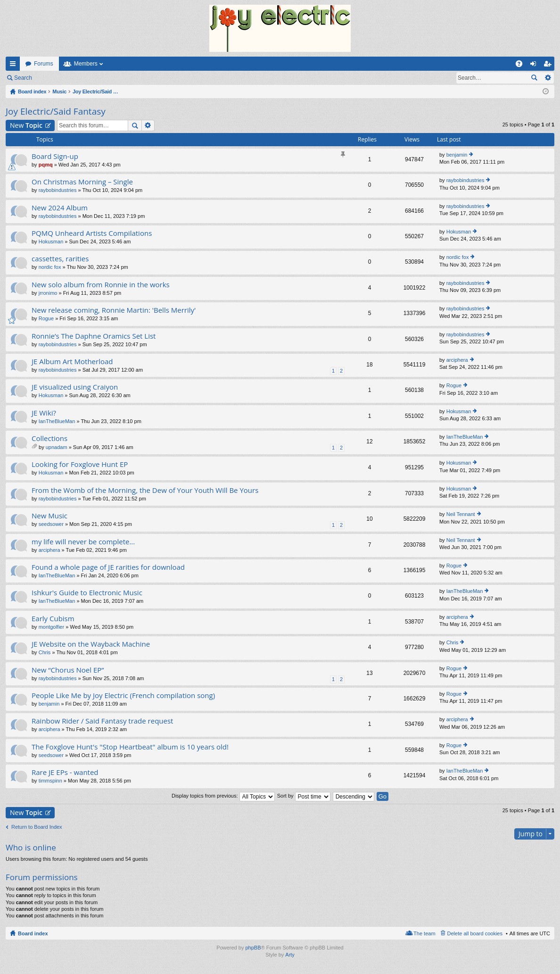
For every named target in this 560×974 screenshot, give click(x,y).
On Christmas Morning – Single (82, 182)
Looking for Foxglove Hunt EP (80, 464)
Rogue (46, 318)
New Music (49, 516)
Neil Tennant (461, 514)
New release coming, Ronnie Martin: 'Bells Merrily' (114, 310)
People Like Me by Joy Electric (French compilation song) (123, 695)
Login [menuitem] (535, 66)
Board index (33, 933)
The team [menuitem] (424, 933)
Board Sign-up (55, 156)
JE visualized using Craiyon (75, 387)
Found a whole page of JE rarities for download (108, 567)
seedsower (51, 524)
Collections (49, 438)
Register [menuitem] (549, 66)
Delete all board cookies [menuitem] (475, 933)
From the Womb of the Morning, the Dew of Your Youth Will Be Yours (145, 490)
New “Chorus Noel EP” (68, 670)
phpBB (253, 948)
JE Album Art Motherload (72, 362)
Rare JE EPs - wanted (65, 772)
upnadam (57, 447)
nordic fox (50, 267)
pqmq (46, 165)
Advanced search (548, 78)
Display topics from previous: (223, 796)
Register (84, 78)
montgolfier (51, 627)
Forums (44, 64)
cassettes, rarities (60, 259)
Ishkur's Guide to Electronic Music (87, 593)
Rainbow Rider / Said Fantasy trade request (102, 721)
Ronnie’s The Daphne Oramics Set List (94, 336)
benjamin (457, 155)
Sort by (304, 796)
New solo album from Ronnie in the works (101, 285)
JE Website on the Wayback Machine (91, 644)
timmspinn (50, 781)
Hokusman (51, 241)
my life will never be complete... (83, 542)
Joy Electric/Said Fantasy (56, 111)
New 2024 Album (60, 208)
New (26, 125)
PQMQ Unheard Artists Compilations (92, 233)
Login (53, 78)
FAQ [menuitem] (522, 66)
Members (86, 64)
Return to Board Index (37, 827)
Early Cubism (53, 619)
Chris (45, 652)
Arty (290, 955)
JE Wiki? (44, 413)
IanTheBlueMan (57, 421)
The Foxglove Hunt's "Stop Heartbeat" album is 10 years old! (130, 747)
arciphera (457, 360)
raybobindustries (58, 190)
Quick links (15, 66)
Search (23, 78)
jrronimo (48, 293)
